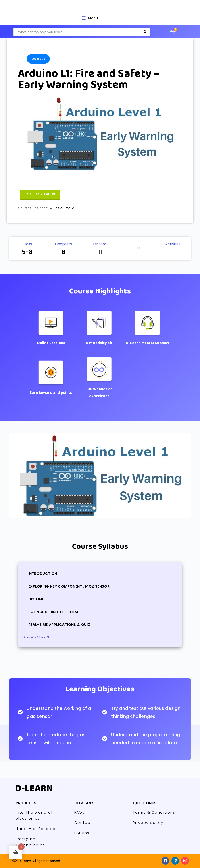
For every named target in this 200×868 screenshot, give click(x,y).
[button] (40, 195)
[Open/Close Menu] (90, 18)
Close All (43, 637)
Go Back (38, 59)
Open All (28, 637)
